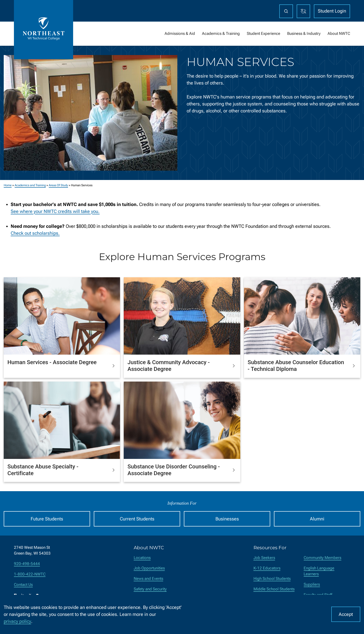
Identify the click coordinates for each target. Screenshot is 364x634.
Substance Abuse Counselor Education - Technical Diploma (296, 366)
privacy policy (17, 621)
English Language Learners (319, 571)
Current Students (137, 519)
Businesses (227, 519)
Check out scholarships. (35, 233)
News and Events (148, 579)
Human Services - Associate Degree (52, 362)
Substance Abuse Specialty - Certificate (43, 470)
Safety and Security (150, 589)
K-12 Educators (267, 568)
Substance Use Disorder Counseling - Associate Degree (174, 470)
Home (8, 185)
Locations (142, 558)
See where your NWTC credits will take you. (55, 211)
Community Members (322, 558)
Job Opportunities (149, 568)
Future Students (47, 519)
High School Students (272, 579)
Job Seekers (264, 558)
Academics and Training (30, 185)
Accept (346, 614)
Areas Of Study (58, 185)
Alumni (317, 519)
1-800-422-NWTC (30, 574)
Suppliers (312, 584)
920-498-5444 (27, 564)
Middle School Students (274, 589)
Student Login (332, 11)
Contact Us (23, 585)
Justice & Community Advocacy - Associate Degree (169, 366)
